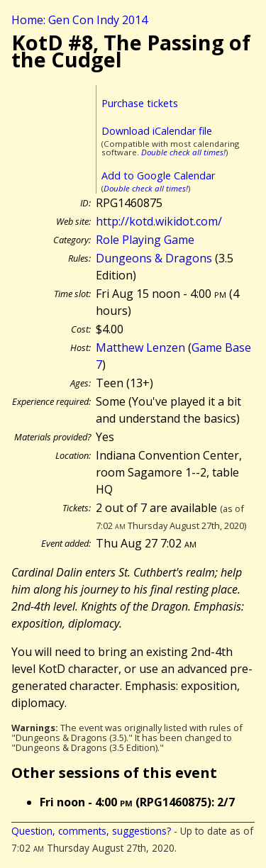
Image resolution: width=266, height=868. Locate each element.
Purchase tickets (140, 103)
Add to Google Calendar (158, 176)
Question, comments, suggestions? (91, 831)
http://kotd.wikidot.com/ (159, 221)
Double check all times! (183, 152)
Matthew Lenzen (140, 347)
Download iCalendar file (157, 131)
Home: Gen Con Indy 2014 (79, 20)
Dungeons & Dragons (154, 258)
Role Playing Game (145, 240)
